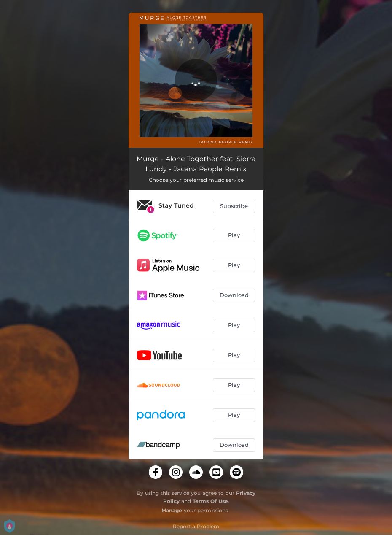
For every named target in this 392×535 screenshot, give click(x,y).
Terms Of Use (210, 501)
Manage (172, 510)
